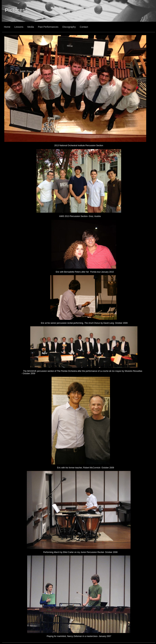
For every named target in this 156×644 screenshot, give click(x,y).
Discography (69, 27)
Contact (84, 27)
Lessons (19, 27)
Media (31, 27)
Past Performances (48, 27)
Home (7, 27)
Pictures (15, 10)
